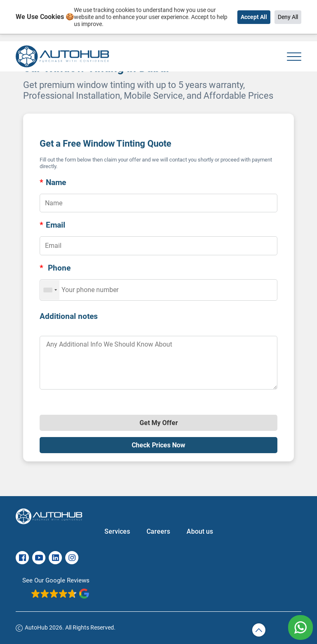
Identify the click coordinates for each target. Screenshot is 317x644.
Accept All (254, 17)
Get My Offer (159, 423)
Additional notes (69, 316)
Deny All (288, 17)
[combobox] (50, 290)
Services (117, 531)
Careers (158, 531)
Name (53, 182)
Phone (55, 268)
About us (200, 531)
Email (52, 225)
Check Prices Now (158, 445)
